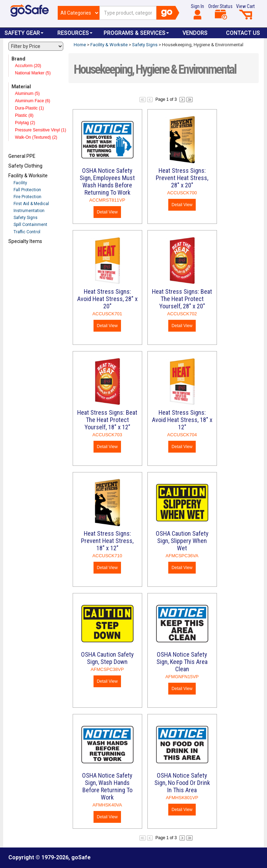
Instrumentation (29, 211)
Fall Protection (27, 190)
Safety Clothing (25, 166)
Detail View (107, 212)
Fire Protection (27, 197)
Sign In (197, 11)
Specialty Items (25, 241)
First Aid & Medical (31, 204)
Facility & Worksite (28, 176)
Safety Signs (26, 218)
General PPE (22, 156)
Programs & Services (136, 33)
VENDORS (195, 33)
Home (80, 45)
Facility (20, 183)
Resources (75, 33)
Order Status (220, 11)
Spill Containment (30, 225)
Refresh (22, 258)
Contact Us (243, 33)
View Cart (245, 11)
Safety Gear (24, 33)
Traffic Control (27, 232)
